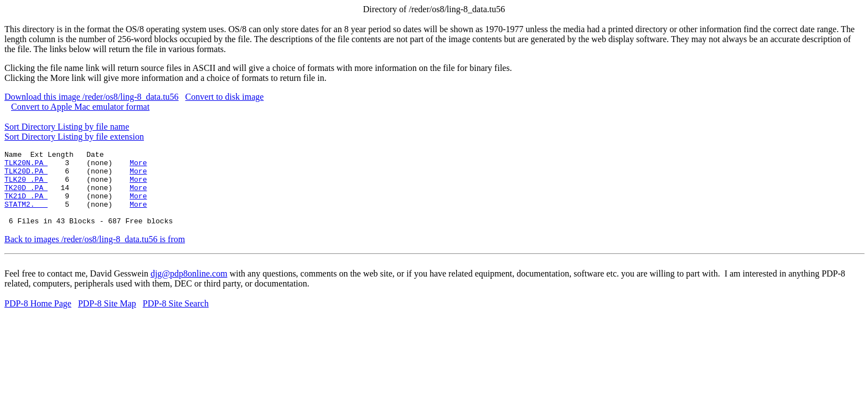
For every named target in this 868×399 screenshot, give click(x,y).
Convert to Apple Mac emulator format (80, 107)
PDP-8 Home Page (38, 318)
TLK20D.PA (26, 176)
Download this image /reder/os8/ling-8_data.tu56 (92, 97)
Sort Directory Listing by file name (67, 127)
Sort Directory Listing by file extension (74, 137)
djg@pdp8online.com (189, 288)
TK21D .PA (26, 206)
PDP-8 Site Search (176, 318)
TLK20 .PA (26, 186)
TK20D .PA (26, 196)
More (138, 166)
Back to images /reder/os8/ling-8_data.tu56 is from (95, 254)
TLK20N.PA (26, 166)
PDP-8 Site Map (107, 318)
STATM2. (26, 216)
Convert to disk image (225, 97)
